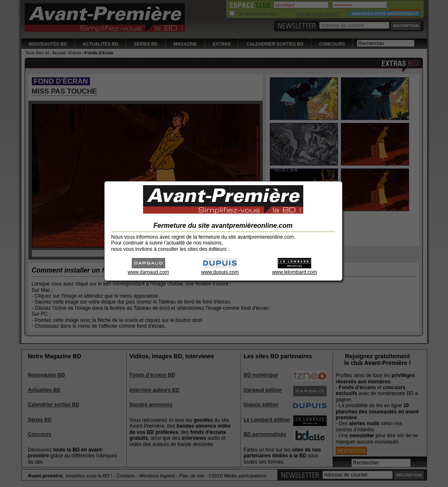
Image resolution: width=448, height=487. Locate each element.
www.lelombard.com (294, 269)
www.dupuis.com (220, 269)
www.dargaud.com (148, 269)
